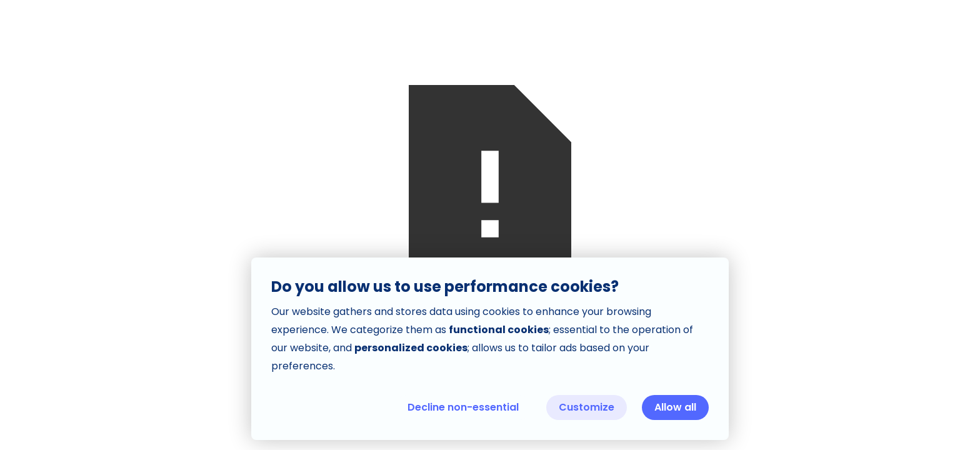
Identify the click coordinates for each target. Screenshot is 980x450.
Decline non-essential (463, 407)
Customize (587, 407)
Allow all (675, 407)
